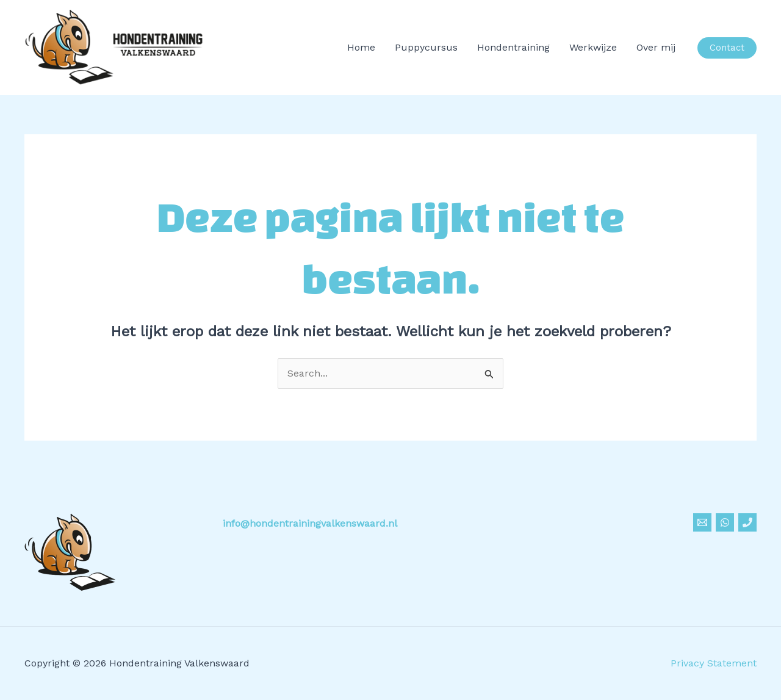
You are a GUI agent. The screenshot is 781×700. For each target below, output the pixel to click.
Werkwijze (593, 47)
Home (361, 47)
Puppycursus (426, 47)
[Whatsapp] (725, 522)
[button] (727, 48)
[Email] (702, 522)
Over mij (656, 47)
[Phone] (747, 522)
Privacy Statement (714, 663)
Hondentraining (513, 47)
